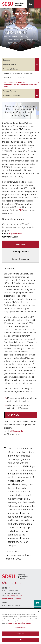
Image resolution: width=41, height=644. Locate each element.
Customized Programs (12, 96)
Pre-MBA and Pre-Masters (14, 78)
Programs (7, 60)
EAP (21, 210)
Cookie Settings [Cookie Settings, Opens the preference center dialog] (21, 627)
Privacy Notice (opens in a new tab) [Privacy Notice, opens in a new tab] (20, 623)
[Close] (38, 611)
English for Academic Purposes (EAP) (18, 73)
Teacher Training (10, 91)
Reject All (20, 634)
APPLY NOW (13, 415)
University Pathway (11, 69)
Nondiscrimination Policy (12, 598)
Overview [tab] (21, 244)
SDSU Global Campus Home (11, 606)
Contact (5, 603)
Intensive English (10, 64)
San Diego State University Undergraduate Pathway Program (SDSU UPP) (20, 40)
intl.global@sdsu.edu (14, 596)
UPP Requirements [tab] (20, 251)
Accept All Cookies (20, 640)
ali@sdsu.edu (15, 234)
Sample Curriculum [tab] (20, 259)
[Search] (31, 4)
